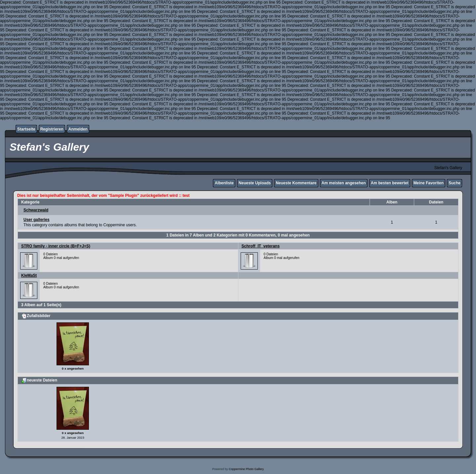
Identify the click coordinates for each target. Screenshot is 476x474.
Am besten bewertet (390, 183)
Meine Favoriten (429, 183)
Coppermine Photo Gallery (246, 469)
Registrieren (52, 129)
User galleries (37, 220)
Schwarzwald (36, 210)
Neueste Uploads (255, 183)
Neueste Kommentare (296, 183)
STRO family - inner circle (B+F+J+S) (56, 246)
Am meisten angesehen (344, 183)
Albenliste (224, 183)
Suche (455, 183)
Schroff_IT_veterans (261, 246)
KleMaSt (29, 275)
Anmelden (78, 129)
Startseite (26, 129)
